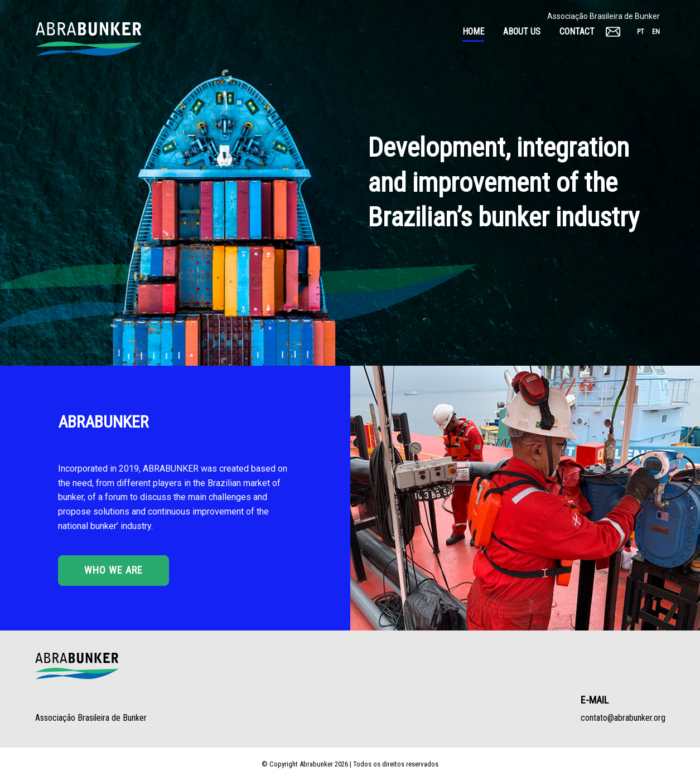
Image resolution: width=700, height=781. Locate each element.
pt (641, 32)
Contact (577, 31)
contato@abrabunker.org (623, 718)
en (656, 32)
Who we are (114, 570)
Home (473, 31)
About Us (522, 31)
